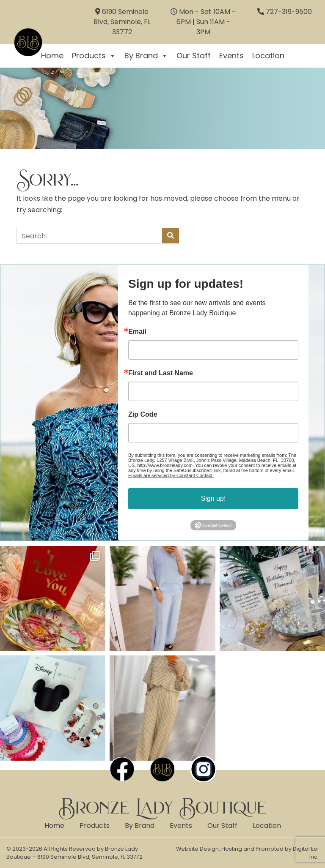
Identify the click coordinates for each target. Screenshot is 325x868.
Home (54, 826)
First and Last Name (161, 373)
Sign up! (213, 498)
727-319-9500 (289, 12)
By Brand (146, 56)
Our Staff (194, 56)
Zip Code (143, 415)
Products (94, 56)
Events (231, 56)
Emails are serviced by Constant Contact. (171, 475)
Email (137, 332)
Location (268, 56)
